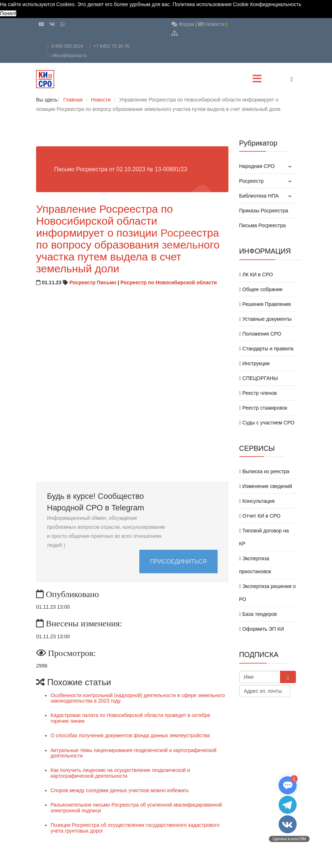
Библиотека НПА (259, 196)
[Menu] (257, 79)
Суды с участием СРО (267, 423)
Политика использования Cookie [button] (211, 4)
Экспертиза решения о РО (268, 593)
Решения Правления (265, 304)
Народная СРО (257, 166)
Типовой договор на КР (264, 537)
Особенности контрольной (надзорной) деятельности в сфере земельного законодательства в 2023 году (138, 698)
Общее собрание (261, 289)
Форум (183, 24)
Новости (211, 24)
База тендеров (258, 614)
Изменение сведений (266, 486)
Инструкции (255, 363)
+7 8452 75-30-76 (112, 46)
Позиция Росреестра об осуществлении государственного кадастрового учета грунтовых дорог (135, 828)
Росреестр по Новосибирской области (169, 282)
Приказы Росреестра (264, 211)
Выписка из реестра (264, 471)
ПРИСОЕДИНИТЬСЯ (178, 562)
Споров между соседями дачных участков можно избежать (120, 790)
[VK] (52, 24)
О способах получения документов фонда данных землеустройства (130, 735)
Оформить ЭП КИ (262, 629)
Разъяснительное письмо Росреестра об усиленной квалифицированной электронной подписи (136, 807)
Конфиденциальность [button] (276, 4)
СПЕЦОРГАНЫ (259, 378)
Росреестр (252, 181)
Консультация (257, 501)
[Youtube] (41, 24)
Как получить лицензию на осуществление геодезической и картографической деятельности (120, 773)
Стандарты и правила (267, 349)
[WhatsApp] (62, 24)
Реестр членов (258, 393)
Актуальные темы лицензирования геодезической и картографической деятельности (134, 753)
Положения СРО (260, 334)
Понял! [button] (8, 13)
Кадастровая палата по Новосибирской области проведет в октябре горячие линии (130, 718)
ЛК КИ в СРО (256, 275)
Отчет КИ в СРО (260, 516)
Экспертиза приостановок (255, 565)
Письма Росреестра (263, 225)
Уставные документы (266, 319)
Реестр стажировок (263, 408)
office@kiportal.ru (69, 56)
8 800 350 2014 (67, 46)
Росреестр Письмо (93, 282)
